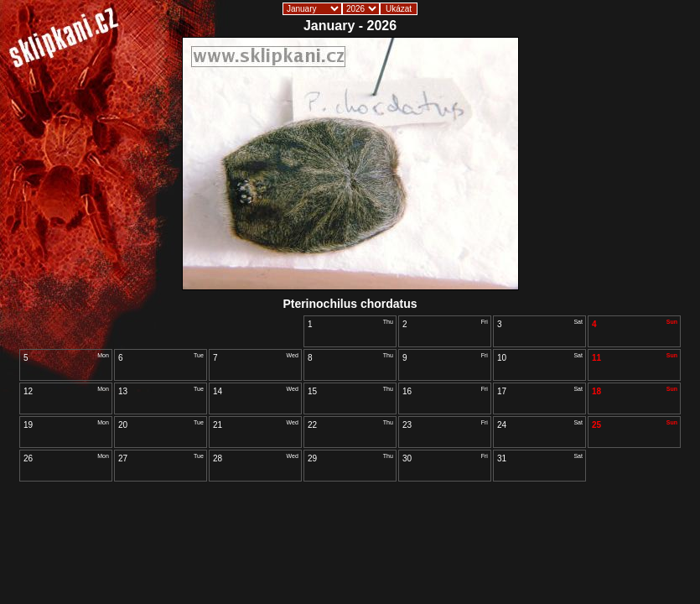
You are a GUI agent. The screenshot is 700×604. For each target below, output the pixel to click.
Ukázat (399, 9)
